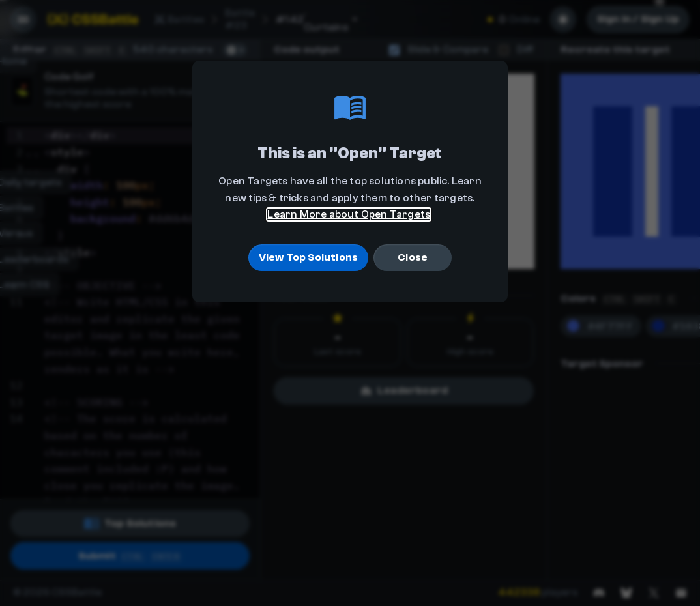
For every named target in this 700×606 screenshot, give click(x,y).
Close (413, 257)
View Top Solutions (309, 257)
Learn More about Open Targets (349, 214)
